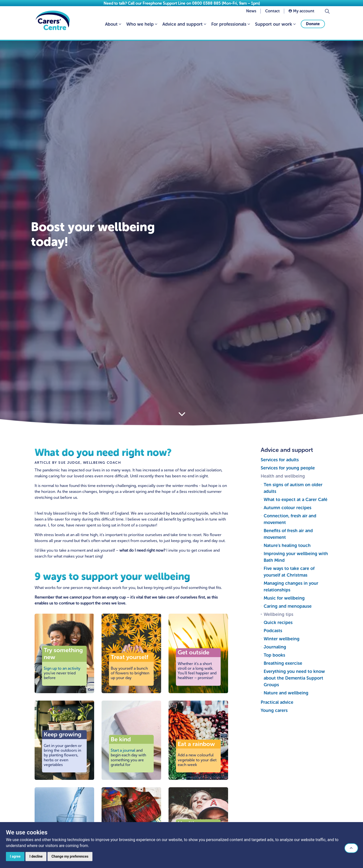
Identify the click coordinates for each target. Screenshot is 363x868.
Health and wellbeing (283, 476)
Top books (274, 655)
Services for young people (288, 468)
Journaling (275, 647)
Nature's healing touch (287, 545)
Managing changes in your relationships (291, 587)
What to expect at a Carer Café (296, 500)
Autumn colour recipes (288, 508)
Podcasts (273, 631)
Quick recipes (278, 623)
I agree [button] (15, 856)
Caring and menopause (288, 606)
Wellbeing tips (278, 614)
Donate (313, 30)
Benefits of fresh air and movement (288, 534)
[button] (351, 848)
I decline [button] (36, 856)
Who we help (140, 30)
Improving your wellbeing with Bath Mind (296, 557)
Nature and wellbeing (286, 693)
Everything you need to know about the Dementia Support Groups (294, 678)
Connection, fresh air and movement (290, 519)
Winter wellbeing (282, 639)
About (111, 30)
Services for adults (280, 460)
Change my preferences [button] (70, 856)
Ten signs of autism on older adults (293, 488)
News (251, 17)
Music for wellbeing (284, 598)
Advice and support (182, 30)
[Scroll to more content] (182, 414)
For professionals (229, 30)
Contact (272, 17)
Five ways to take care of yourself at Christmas (289, 572)
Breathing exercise (283, 663)
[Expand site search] (327, 17)
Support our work (274, 30)
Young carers (274, 710)
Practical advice (277, 702)
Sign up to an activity (62, 668)
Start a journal (123, 750)
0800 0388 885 (206, 3)
